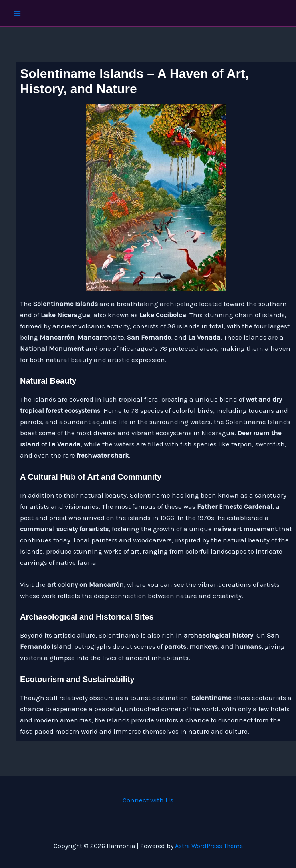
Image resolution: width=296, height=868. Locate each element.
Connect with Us (148, 800)
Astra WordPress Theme (209, 846)
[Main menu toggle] (17, 13)
